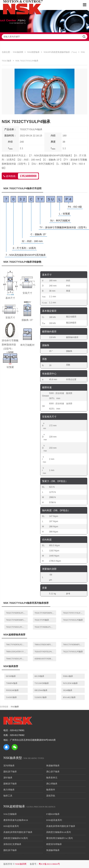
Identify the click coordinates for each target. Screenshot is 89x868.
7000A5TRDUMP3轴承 (45, 645)
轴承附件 (51, 790)
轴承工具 (8, 796)
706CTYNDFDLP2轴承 (16, 645)
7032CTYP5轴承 (42, 620)
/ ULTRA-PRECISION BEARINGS (29, 807)
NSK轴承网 (18, 52)
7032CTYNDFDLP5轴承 (17, 613)
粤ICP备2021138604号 (49, 864)
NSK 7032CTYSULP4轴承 (27, 61)
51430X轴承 (11, 697)
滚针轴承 (8, 778)
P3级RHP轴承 (53, 814)
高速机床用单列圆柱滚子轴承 (61, 826)
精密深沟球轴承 (54, 844)
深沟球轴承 (9, 766)
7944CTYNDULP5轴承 (16, 659)
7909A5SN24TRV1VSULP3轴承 (17, 652)
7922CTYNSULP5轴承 (73, 652)
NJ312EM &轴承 (70, 683)
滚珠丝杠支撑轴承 (12, 844)
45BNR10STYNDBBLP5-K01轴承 (45, 659)
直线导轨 (51, 796)
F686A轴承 (68, 676)
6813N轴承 (39, 676)
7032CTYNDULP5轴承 (16, 627)
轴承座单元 (52, 778)
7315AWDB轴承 (42, 683)
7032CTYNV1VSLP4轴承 (74, 613)
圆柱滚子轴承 (10, 772)
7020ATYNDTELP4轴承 (45, 652)
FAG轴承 (15, 707)
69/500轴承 (11, 676)
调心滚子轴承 (53, 772)
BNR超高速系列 (54, 820)
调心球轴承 (52, 784)
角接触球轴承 (53, 766)
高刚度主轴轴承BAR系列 (59, 832)
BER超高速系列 (11, 826)
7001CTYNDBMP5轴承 (73, 645)
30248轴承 (68, 690)
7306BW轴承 (12, 683)
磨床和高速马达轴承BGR (16, 820)
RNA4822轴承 (69, 697)
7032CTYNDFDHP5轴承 (17, 620)
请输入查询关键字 (44, 37)
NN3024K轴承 (12, 690)
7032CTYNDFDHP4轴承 (45, 613)
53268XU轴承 (41, 697)
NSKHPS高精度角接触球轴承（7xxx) (60, 52)
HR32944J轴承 (41, 690)
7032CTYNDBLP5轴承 (45, 627)
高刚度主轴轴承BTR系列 (16, 838)
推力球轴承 (9, 790)
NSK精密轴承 (33, 52)
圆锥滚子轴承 (10, 784)
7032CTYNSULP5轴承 (73, 620)
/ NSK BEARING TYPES (24, 758)
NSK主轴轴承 (10, 814)
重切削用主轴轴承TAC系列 (59, 838)
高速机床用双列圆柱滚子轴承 (18, 832)
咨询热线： (21, 176)
